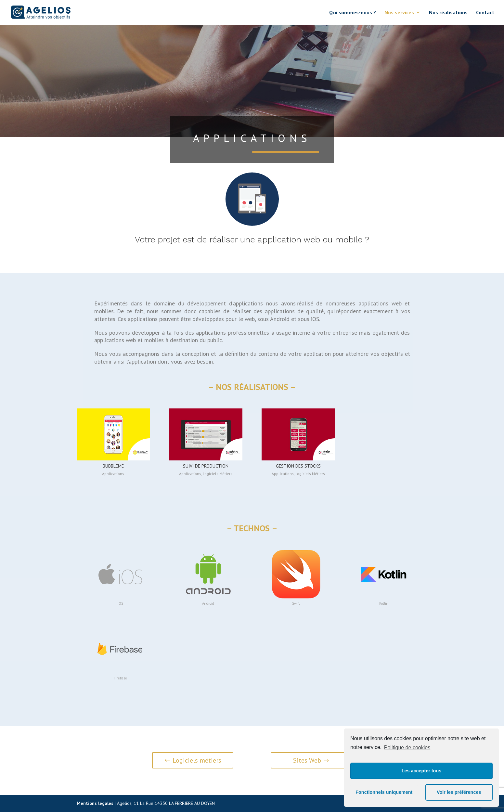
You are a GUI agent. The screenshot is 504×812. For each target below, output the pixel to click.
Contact (485, 13)
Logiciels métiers (197, 760)
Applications (113, 474)
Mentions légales (95, 803)
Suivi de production (206, 466)
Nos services (399, 13)
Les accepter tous (421, 771)
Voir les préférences (459, 792)
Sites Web (307, 760)
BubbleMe (113, 466)
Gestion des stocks (298, 466)
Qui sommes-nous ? (353, 13)
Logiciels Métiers (218, 474)
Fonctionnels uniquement (384, 792)
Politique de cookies (407, 748)
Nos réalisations (448, 13)
